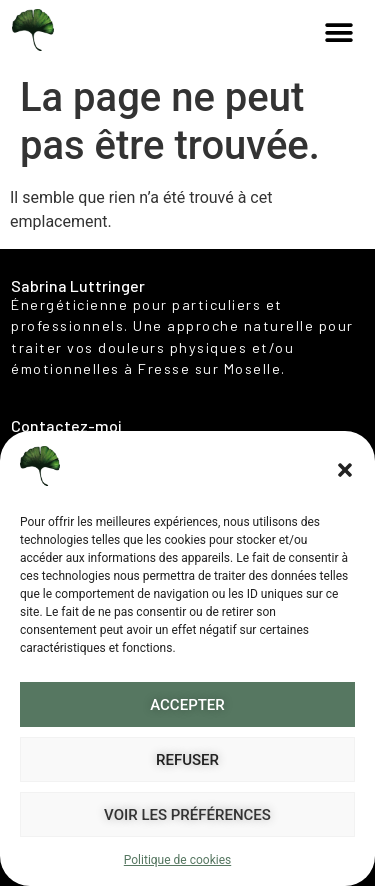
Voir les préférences (187, 815)
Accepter (187, 705)
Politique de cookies (177, 860)
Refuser (187, 760)
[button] (345, 470)
